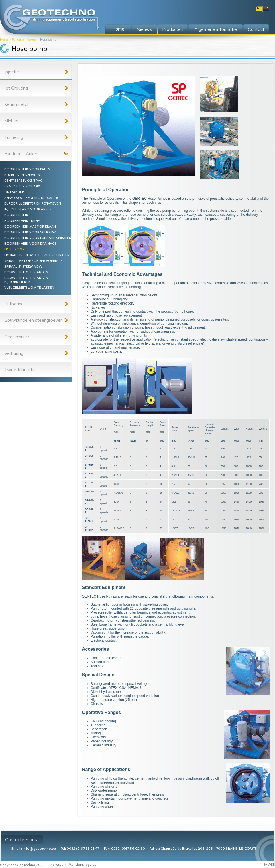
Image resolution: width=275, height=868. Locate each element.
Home (4, 39)
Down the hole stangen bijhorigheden (26, 280)
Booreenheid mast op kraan (30, 226)
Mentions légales (82, 865)
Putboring (14, 304)
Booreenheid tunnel (23, 221)
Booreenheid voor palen (27, 169)
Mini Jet (12, 121)
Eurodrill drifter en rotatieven (33, 203)
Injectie (12, 72)
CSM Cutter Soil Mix (22, 186)
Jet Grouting (16, 88)
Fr (266, 8)
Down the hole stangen (26, 272)
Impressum (58, 865)
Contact (256, 29)
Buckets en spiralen (22, 175)
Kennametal (16, 104)
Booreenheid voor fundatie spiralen (38, 238)
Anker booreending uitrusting (32, 198)
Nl (259, 8)
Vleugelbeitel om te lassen (29, 288)
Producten (173, 29)
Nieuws (144, 29)
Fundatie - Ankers (24, 39)
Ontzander (14, 192)
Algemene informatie (216, 29)
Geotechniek (17, 337)
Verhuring (14, 353)
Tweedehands (19, 369)
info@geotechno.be (39, 849)
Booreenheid (16, 215)
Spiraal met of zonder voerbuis (33, 261)
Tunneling (14, 137)
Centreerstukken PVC (23, 181)
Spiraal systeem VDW (23, 266)
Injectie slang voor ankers (29, 209)
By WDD (269, 865)
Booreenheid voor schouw (30, 232)
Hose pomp (14, 249)
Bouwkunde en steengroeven (34, 320)
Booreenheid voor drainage (31, 244)
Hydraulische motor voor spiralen (37, 255)
